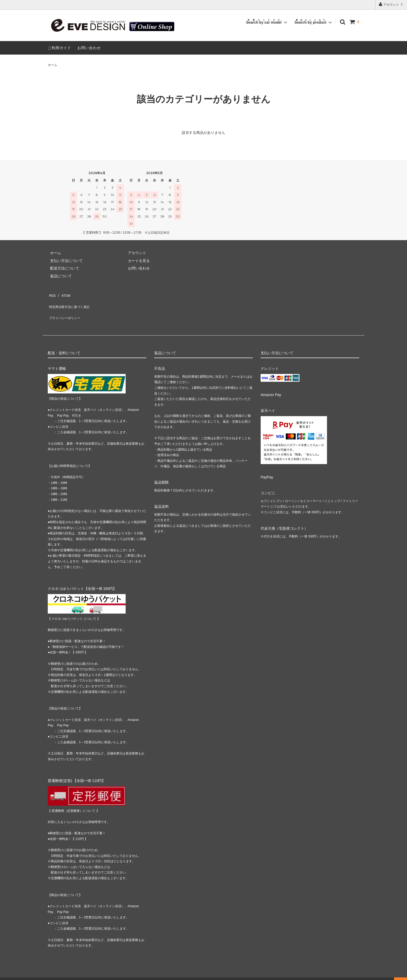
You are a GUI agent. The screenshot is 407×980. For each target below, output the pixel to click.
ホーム (52, 65)
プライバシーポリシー (66, 309)
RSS (52, 294)
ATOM (63, 294)
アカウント (391, 4)
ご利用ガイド (59, 48)
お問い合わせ (89, 48)
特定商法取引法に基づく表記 (71, 302)
